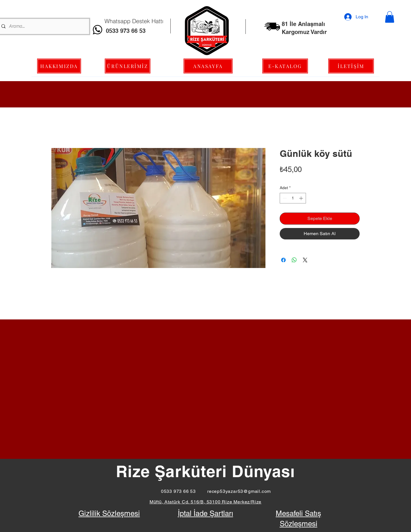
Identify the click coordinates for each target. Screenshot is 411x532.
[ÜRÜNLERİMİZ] (128, 66)
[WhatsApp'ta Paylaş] (294, 260)
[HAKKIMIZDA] (59, 66)
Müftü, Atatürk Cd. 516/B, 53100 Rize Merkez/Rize (205, 502)
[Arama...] (43, 26)
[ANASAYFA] (208, 66)
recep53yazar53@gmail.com (239, 491)
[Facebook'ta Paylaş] (283, 260)
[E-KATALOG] (285, 66)
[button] (390, 17)
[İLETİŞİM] (351, 66)
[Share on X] (305, 260)
